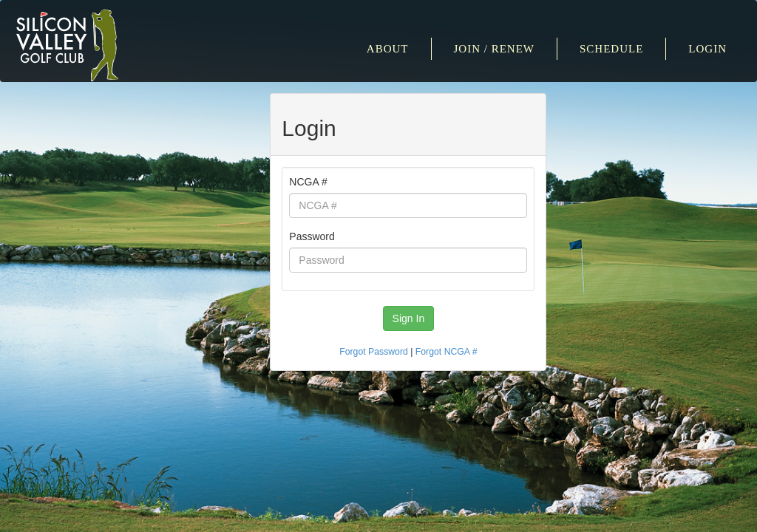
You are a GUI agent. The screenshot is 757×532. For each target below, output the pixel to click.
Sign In (409, 318)
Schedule (611, 49)
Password (312, 236)
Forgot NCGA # (447, 352)
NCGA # (308, 182)
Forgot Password (374, 352)
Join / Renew (495, 49)
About (388, 49)
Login (707, 49)
